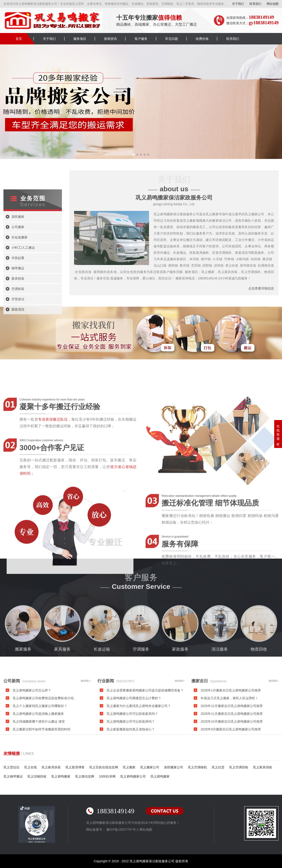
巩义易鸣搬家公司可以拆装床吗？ (131, 774)
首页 (19, 39)
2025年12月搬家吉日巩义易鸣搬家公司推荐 (232, 759)
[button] (134, 155)
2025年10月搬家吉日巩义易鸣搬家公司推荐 (232, 774)
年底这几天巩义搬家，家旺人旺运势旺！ (229, 751)
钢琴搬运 (18, 368)
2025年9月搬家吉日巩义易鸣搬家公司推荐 (231, 782)
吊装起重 (18, 358)
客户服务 (141, 39)
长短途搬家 (19, 337)
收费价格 (202, 39)
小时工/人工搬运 (23, 347)
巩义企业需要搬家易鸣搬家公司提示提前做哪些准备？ (145, 743)
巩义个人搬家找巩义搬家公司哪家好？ (40, 759)
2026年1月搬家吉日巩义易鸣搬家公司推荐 (231, 743)
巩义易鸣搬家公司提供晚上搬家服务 (38, 767)
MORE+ (86, 734)
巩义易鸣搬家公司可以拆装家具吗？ (132, 767)
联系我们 (255, 4)
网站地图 (273, 4)
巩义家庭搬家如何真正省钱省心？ (131, 782)
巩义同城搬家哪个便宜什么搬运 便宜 (39, 774)
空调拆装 (18, 388)
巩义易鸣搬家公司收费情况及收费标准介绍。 (45, 751)
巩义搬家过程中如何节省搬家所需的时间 (41, 782)
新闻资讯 (111, 39)
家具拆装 (18, 378)
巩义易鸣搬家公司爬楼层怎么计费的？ (134, 751)
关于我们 (238, 4)
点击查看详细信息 (261, 288)
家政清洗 (18, 409)
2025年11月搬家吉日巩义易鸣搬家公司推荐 (232, 767)
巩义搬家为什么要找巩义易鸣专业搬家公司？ (139, 759)
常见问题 (171, 39)
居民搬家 (18, 316)
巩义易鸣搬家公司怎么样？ (32, 743)
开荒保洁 (18, 399)
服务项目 (80, 39)
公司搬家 (18, 327)
